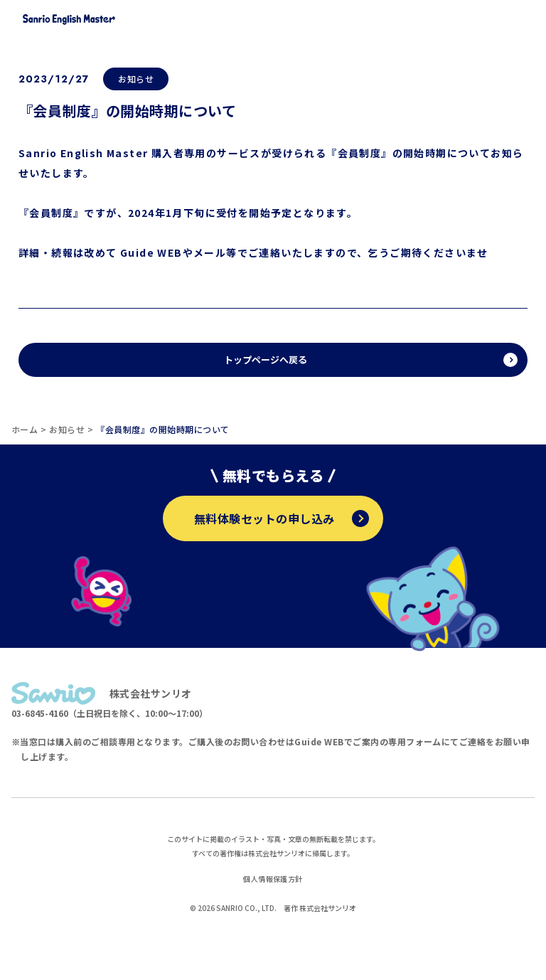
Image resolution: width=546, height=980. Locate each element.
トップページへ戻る (266, 359)
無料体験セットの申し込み (282, 518)
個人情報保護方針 (273, 879)
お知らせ (136, 79)
